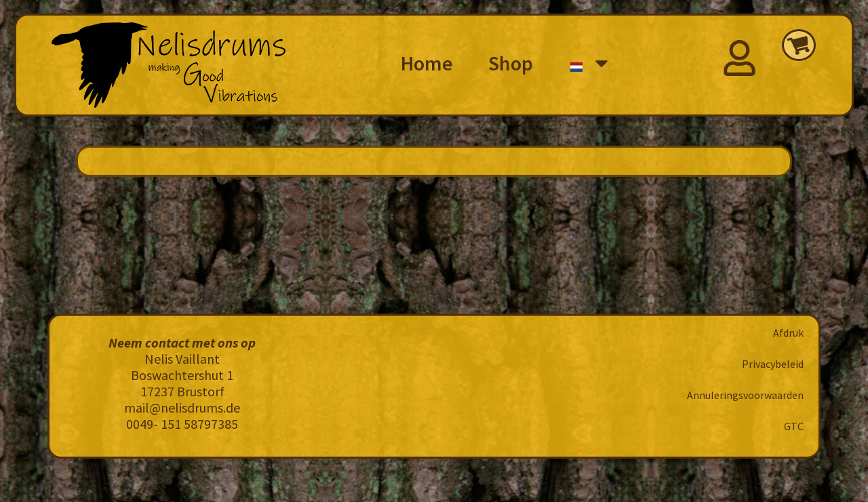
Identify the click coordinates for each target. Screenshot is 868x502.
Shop (511, 63)
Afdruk (788, 333)
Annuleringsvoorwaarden (745, 395)
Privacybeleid (773, 364)
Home (427, 63)
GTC (794, 426)
